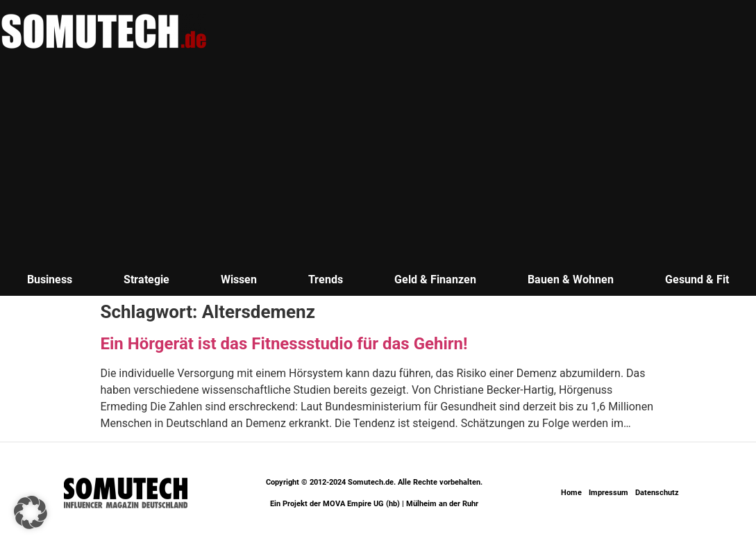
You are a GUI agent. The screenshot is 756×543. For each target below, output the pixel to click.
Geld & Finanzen (435, 279)
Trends (326, 279)
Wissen (239, 279)
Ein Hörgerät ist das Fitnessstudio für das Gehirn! (284, 344)
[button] (31, 512)
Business (50, 279)
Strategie (146, 279)
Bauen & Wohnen (571, 279)
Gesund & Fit (697, 279)
